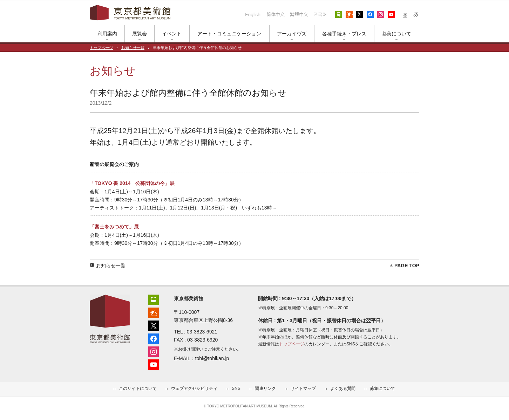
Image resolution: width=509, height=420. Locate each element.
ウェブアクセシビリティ (194, 388)
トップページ (101, 48)
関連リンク (265, 388)
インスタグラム (381, 14)
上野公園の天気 (349, 14)
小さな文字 (405, 14)
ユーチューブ (391, 14)
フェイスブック (370, 14)
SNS (236, 388)
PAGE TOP (407, 266)
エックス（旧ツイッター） (360, 14)
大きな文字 (416, 14)
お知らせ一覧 (133, 48)
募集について (382, 388)
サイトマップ (303, 388)
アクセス (339, 14)
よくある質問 (343, 388)
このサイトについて (138, 388)
